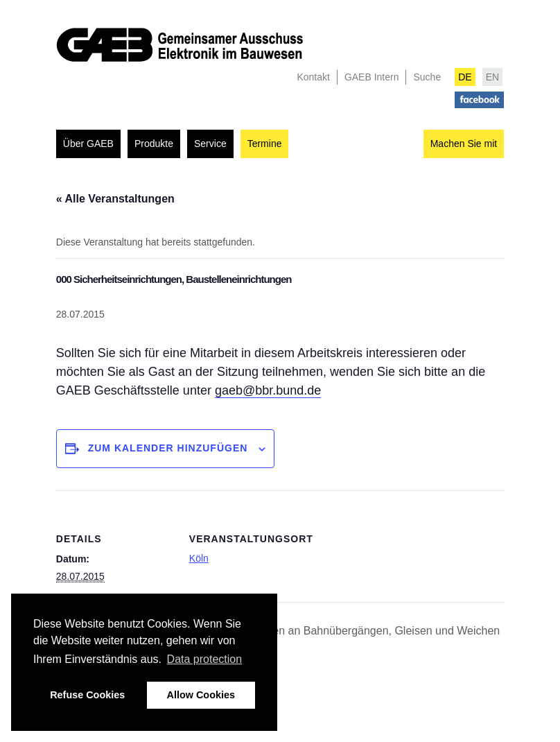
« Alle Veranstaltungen (115, 199)
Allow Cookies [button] (201, 695)
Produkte (154, 144)
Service (210, 144)
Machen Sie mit (464, 144)
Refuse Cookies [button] (87, 695)
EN (492, 77)
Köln (199, 558)
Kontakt (313, 77)
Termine (265, 144)
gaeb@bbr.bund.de (268, 390)
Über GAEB (88, 144)
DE (465, 77)
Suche (427, 77)
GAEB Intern (372, 77)
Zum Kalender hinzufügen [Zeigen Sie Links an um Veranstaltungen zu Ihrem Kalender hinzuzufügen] (168, 448)
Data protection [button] (205, 659)
